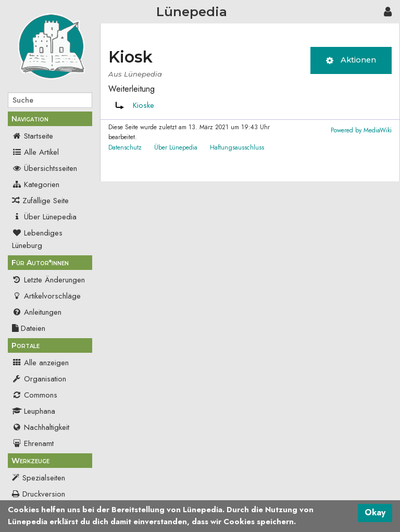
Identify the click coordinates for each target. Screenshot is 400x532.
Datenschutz (125, 147)
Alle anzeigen (40, 363)
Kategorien (36, 184)
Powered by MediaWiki (361, 130)
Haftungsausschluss (237, 147)
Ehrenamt (33, 443)
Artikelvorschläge (46, 296)
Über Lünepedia (44, 217)
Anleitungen (37, 312)
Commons (35, 395)
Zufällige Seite (46, 201)
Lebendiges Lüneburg (37, 239)
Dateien (29, 328)
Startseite (33, 136)
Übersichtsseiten (45, 168)
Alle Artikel (35, 152)
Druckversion (44, 494)
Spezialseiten (44, 478)
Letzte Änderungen (48, 280)
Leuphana (34, 411)
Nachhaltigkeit (41, 427)
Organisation (39, 379)
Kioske (143, 105)
